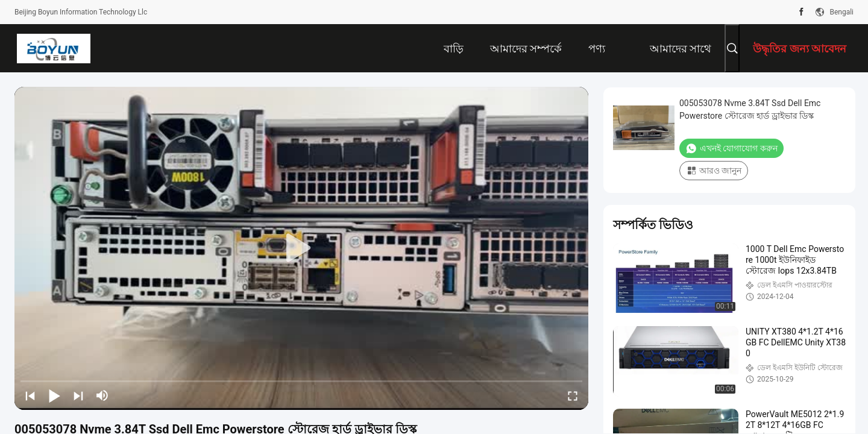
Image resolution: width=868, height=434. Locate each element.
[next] (78, 395)
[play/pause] (54, 395)
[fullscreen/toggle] (573, 395)
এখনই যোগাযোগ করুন (731, 148)
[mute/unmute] (102, 395)
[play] (301, 248)
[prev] (30, 395)
